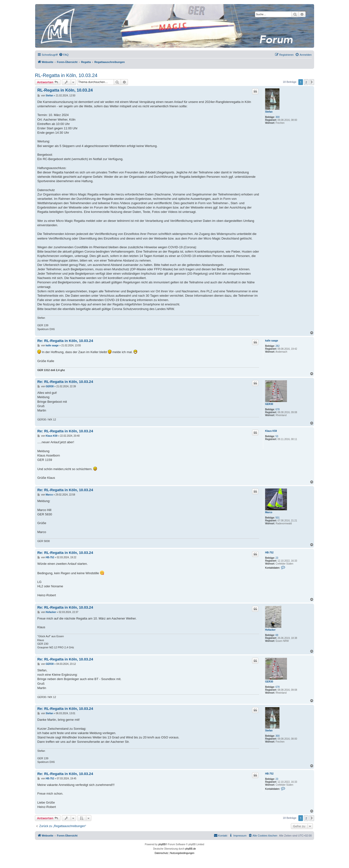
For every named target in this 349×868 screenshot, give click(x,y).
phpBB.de (190, 849)
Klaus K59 (271, 431)
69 (277, 635)
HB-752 (269, 553)
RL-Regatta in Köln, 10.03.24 (66, 75)
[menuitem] (64, 55)
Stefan (269, 112)
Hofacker (270, 630)
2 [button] (306, 82)
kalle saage (272, 341)
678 (278, 409)
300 (278, 117)
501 (278, 518)
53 (277, 436)
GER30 (269, 404)
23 (277, 558)
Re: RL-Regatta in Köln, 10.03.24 (65, 341)
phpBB (162, 844)
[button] (312, 82)
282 (278, 346)
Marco (269, 512)
